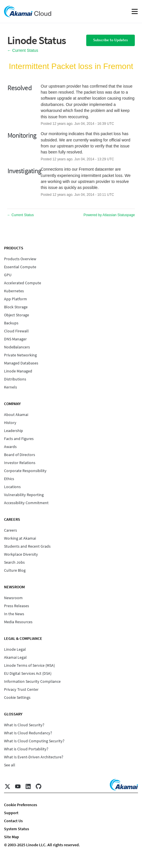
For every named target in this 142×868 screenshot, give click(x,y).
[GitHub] (39, 786)
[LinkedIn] (28, 786)
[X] (7, 786)
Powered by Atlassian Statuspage (109, 215)
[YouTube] (18, 786)
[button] (111, 40)
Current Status (23, 50)
